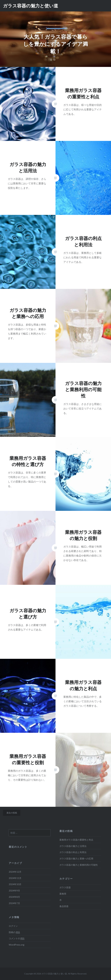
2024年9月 (14, 891)
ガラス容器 (65, 887)
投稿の (14, 932)
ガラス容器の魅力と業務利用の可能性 (79, 865)
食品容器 (64, 906)
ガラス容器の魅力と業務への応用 (76, 858)
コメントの (17, 938)
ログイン (13, 926)
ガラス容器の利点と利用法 (73, 852)
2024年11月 (15, 878)
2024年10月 (15, 884)
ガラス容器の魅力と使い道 (31, 6)
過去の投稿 (12, 813)
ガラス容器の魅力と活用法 (73, 846)
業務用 (63, 894)
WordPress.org (17, 945)
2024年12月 (15, 872)
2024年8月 (14, 897)
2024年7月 (14, 903)
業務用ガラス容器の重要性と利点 (76, 840)
